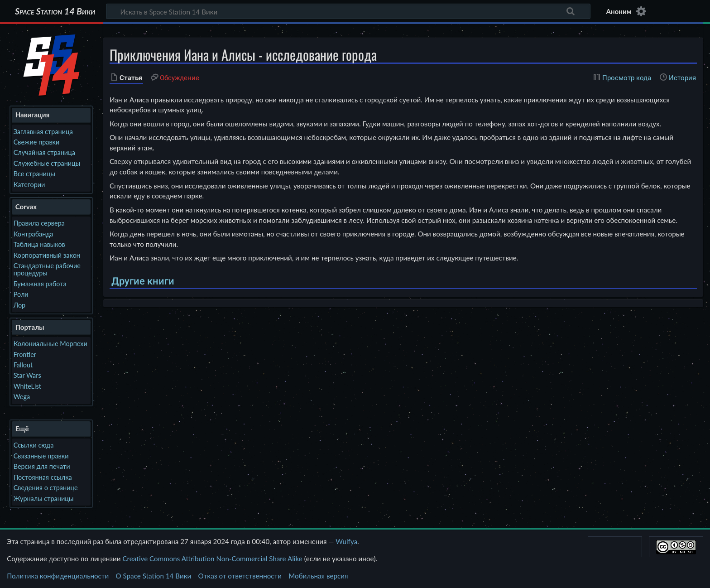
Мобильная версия (318, 576)
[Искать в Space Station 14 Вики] (348, 11)
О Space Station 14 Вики (153, 576)
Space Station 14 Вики (55, 11)
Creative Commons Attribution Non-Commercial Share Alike (212, 559)
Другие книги (143, 281)
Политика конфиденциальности (58, 576)
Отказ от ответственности (240, 576)
